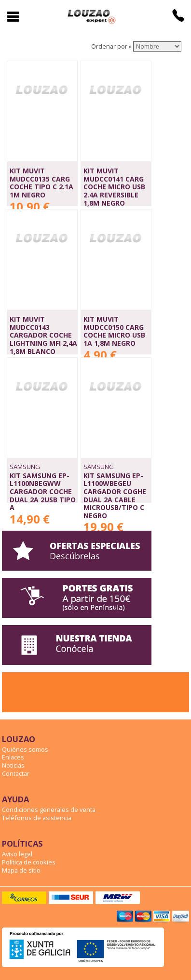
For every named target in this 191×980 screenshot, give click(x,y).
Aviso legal (17, 854)
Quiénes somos (25, 749)
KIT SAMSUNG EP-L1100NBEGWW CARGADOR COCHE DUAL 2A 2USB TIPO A (43, 492)
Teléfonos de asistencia (37, 818)
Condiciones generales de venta (49, 810)
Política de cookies (29, 862)
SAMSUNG (25, 467)
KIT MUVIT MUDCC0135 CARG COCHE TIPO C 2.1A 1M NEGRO (41, 183)
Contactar (16, 773)
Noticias (13, 765)
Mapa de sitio (21, 870)
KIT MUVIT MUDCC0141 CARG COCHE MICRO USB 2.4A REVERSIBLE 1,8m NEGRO (114, 187)
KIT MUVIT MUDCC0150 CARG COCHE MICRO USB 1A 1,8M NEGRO (114, 331)
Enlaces (13, 757)
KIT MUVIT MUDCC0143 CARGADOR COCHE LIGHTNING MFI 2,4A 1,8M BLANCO (43, 335)
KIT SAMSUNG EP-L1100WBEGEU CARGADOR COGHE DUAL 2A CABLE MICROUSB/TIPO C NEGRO (115, 496)
